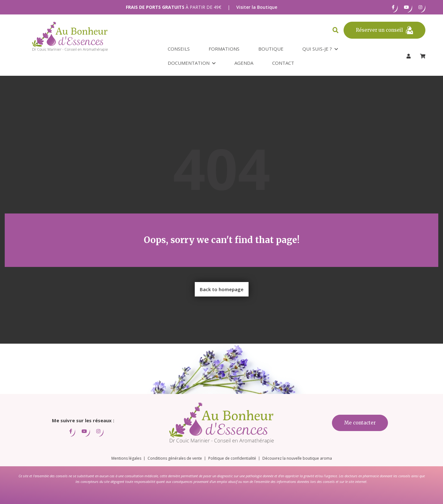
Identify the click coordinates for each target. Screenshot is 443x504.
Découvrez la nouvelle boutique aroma (297, 458)
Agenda (244, 63)
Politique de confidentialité (232, 458)
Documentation (189, 63)
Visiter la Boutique (257, 7)
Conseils (179, 49)
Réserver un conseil (384, 30)
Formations (224, 49)
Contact (283, 63)
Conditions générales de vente (175, 458)
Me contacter (360, 423)
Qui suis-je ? (317, 49)
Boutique (271, 49)
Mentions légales (126, 458)
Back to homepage (222, 289)
